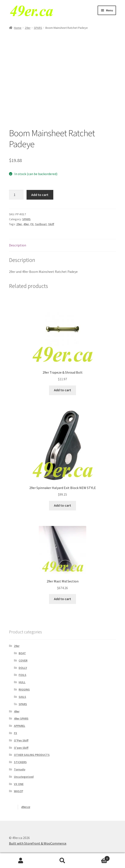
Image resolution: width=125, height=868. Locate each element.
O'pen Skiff (21, 748)
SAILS (22, 697)
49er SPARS (21, 718)
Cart (96, 858)
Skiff (51, 224)
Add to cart (40, 195)
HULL (22, 682)
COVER (23, 660)
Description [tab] (18, 245)
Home (18, 28)
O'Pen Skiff (21, 740)
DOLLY (23, 668)
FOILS (22, 675)
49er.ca (26, 807)
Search (63, 861)
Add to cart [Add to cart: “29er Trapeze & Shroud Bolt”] (62, 390)
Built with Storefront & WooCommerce (38, 843)
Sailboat (41, 224)
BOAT (22, 653)
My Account (21, 861)
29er (28, 28)
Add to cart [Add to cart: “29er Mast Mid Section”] (62, 599)
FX (32, 224)
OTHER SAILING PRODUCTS (32, 755)
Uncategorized (24, 777)
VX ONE (19, 784)
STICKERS (20, 762)
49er (26, 224)
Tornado (20, 769)
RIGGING (24, 689)
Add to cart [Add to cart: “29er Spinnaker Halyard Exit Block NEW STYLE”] (62, 505)
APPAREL (20, 726)
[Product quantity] (16, 195)
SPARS (38, 28)
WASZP (19, 791)
